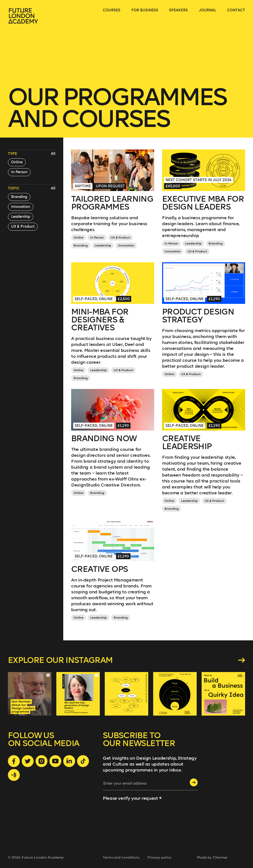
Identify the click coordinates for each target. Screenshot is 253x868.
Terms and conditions (121, 857)
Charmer (220, 857)
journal (208, 10)
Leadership (21, 217)
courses (112, 10)
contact (236, 10)
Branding (19, 197)
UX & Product (23, 227)
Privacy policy (159, 857)
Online (17, 162)
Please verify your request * (132, 798)
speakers (178, 10)
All (53, 154)
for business (145, 10)
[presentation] (123, 821)
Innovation (21, 207)
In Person (19, 172)
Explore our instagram (126, 660)
